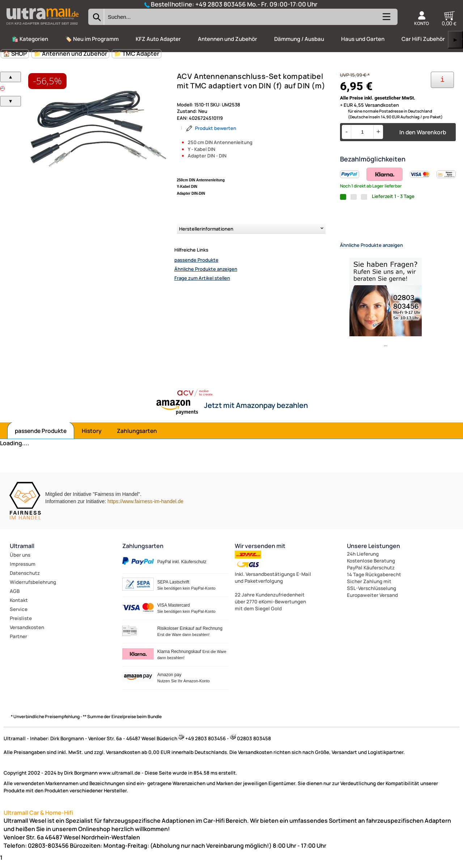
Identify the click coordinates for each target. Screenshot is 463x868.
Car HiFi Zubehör (423, 39)
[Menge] (362, 132)
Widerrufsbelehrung (33, 588)
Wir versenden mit (260, 552)
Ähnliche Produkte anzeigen (206, 269)
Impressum (23, 570)
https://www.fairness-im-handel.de (145, 507)
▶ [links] (455, 40)
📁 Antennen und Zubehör (70, 54)
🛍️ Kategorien (30, 39)
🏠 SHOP (15, 54)
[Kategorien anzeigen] (386, 20)
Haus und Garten (363, 39)
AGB (15, 597)
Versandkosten (27, 633)
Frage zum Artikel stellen (202, 278)
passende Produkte (196, 260)
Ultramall (22, 552)
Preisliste (21, 624)
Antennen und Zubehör (228, 39)
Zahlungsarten (137, 437)
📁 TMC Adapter (137, 54)
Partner (18, 642)
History (92, 437)
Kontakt (19, 606)
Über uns (20, 561)
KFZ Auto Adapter (158, 39)
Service (19, 615)
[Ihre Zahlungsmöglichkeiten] (442, 80)
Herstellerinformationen (206, 229)
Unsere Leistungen (373, 552)
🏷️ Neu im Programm (92, 39)
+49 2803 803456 (221, 4)
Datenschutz (25, 579)
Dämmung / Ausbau (299, 39)
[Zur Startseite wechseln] (42, 27)
